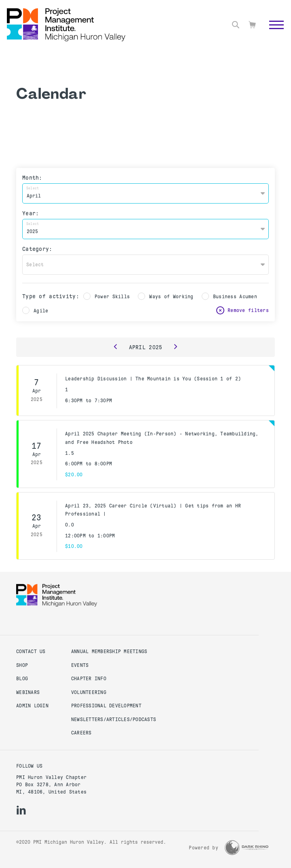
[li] (21, 810)
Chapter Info (89, 679)
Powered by (203, 848)
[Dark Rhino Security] (247, 848)
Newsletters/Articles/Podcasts (114, 719)
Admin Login (32, 706)
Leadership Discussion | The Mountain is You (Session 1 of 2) (153, 379)
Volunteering (89, 692)
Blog (22, 679)
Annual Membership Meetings (109, 652)
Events (80, 665)
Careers (81, 733)
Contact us (31, 652)
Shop (22, 665)
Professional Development (106, 706)
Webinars (28, 692)
